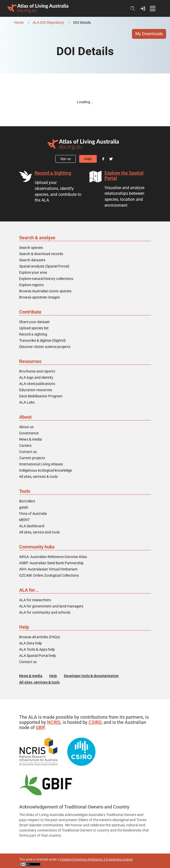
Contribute (30, 312)
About (25, 417)
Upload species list (34, 328)
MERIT (24, 520)
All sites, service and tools (39, 532)
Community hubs (37, 547)
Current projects (32, 458)
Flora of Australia (33, 514)
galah (24, 507)
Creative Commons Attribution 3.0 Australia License (96, 859)
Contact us (28, 452)
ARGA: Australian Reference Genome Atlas (53, 557)
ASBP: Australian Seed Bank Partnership (51, 563)
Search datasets (32, 260)
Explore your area (33, 272)
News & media (31, 439)
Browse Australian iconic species (45, 291)
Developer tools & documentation (91, 676)
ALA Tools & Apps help (37, 649)
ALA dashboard (32, 526)
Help (24, 627)
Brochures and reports (37, 371)
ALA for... (29, 590)
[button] (143, 9)
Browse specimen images (39, 297)
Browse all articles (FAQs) (40, 637)
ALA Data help (31, 643)
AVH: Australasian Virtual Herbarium (48, 569)
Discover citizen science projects (45, 347)
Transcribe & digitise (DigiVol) (42, 340)
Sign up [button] (66, 159)
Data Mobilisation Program (41, 396)
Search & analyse (37, 238)
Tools (25, 491)
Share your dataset (34, 322)
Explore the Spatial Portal (124, 176)
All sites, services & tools (38, 477)
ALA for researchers (35, 600)
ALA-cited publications (37, 384)
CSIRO (95, 722)
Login (88, 159)
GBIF (40, 727)
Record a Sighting (53, 173)
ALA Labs (27, 402)
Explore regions (31, 285)
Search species (31, 248)
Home (19, 23)
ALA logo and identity (36, 377)
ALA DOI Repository (48, 23)
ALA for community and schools (45, 612)
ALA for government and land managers (51, 606)
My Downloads (149, 34)
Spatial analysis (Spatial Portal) (44, 266)
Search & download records (41, 254)
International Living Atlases (41, 464)
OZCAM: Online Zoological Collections (49, 575)
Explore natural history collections (46, 279)
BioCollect (27, 501)
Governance (29, 433)
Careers (25, 446)
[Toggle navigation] (155, 8)
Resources (30, 361)
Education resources (36, 390)
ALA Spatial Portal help (38, 656)
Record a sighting (33, 334)
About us (26, 427)
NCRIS (54, 722)
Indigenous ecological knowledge (46, 470)
